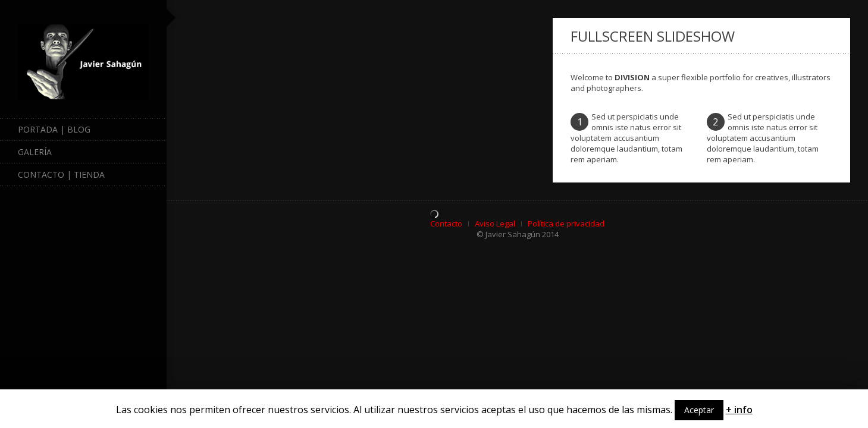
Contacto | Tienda (61, 174)
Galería (88, 152)
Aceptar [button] (699, 410)
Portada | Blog (54, 129)
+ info (739, 410)
